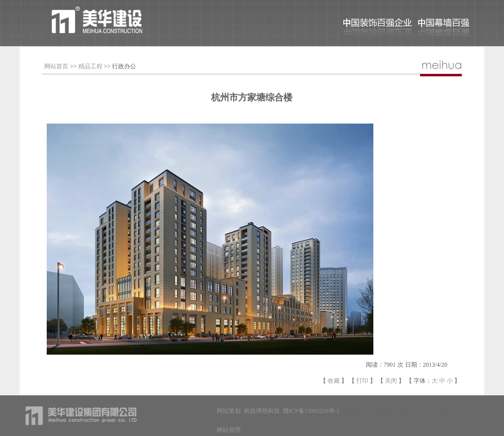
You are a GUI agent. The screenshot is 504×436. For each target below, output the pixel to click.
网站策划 (229, 411)
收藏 (334, 381)
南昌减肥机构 (388, 411)
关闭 (391, 381)
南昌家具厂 (355, 411)
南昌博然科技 (262, 411)
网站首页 (56, 66)
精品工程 (90, 66)
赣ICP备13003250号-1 (311, 411)
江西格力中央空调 (430, 411)
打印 (362, 381)
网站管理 (229, 430)
